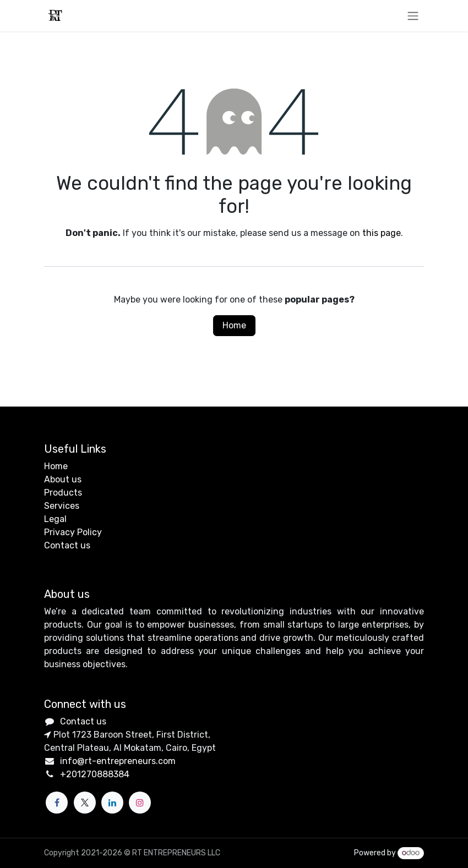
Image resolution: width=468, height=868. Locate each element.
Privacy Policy (73, 532)
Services (62, 506)
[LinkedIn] (112, 803)
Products (63, 493)
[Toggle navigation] (413, 16)
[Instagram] (140, 803)
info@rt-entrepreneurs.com (118, 761)
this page (382, 233)
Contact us (67, 545)
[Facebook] (57, 803)
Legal (55, 519)
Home (234, 325)
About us (63, 479)
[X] (85, 803)
